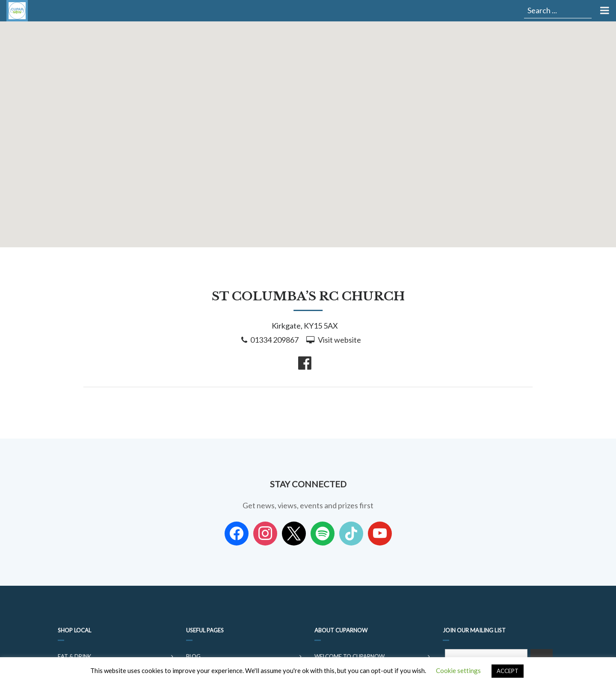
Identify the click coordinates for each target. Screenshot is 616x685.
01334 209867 (274, 340)
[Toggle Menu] (604, 11)
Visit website (339, 340)
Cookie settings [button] (458, 670)
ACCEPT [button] (508, 671)
